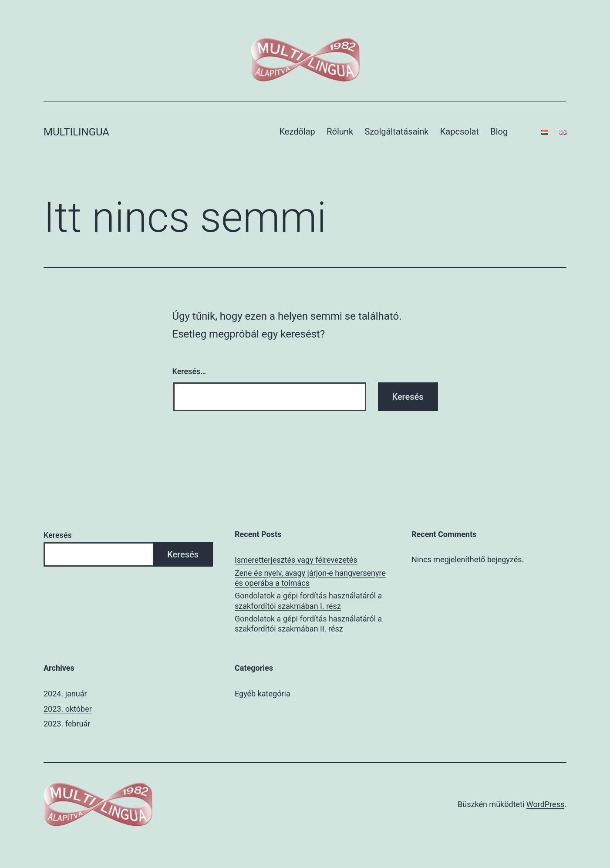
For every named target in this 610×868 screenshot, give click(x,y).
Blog (499, 132)
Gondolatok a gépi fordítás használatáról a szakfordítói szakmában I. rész (308, 601)
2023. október (68, 709)
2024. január (65, 694)
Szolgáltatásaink (396, 132)
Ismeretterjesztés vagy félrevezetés (296, 560)
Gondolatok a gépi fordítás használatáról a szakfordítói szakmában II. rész (308, 624)
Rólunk (340, 132)
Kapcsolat (460, 132)
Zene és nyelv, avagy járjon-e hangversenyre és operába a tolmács (310, 578)
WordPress (545, 804)
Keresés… (189, 371)
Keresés (58, 535)
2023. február (67, 724)
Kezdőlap (297, 132)
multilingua (76, 132)
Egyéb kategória (263, 694)
